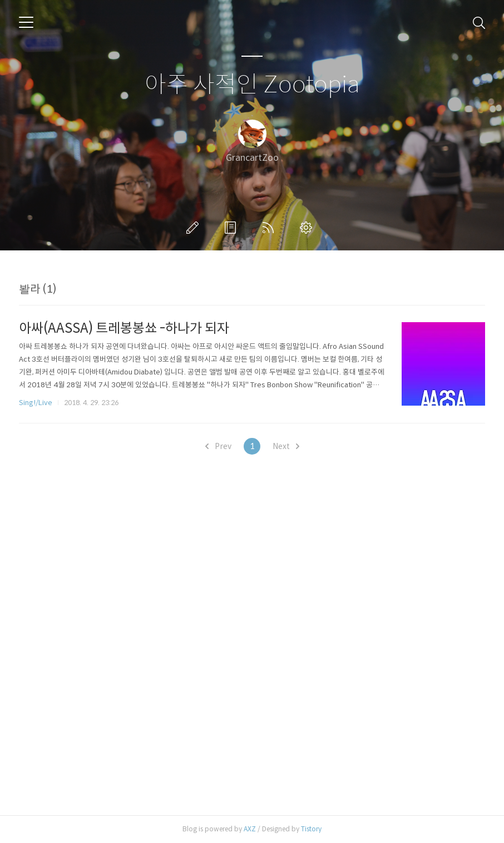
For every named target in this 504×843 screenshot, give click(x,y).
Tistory (311, 829)
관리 (308, 228)
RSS (270, 228)
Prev (218, 446)
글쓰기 (195, 228)
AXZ (250, 829)
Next (286, 446)
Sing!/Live (36, 403)
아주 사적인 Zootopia (252, 85)
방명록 (233, 228)
